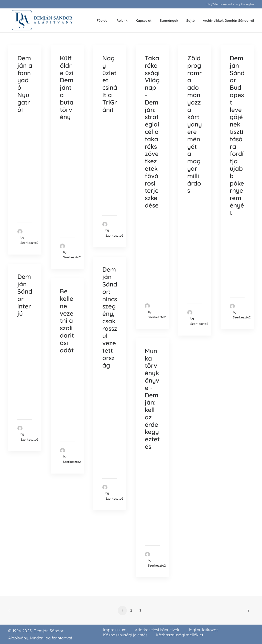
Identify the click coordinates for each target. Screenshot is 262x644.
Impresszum (115, 630)
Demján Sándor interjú (25, 295)
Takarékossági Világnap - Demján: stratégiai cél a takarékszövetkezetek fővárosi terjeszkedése (152, 132)
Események (169, 20)
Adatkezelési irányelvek (157, 630)
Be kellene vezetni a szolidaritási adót (67, 320)
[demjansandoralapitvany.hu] (42, 21)
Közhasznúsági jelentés (125, 635)
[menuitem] (230, 4)
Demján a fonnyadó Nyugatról (25, 84)
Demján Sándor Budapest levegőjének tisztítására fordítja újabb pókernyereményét (237, 135)
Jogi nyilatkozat (203, 630)
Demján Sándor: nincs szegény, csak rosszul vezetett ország (110, 317)
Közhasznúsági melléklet (179, 635)
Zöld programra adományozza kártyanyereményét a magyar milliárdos (195, 124)
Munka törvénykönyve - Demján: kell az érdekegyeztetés (152, 399)
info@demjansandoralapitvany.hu (230, 4)
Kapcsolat (144, 20)
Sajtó (190, 20)
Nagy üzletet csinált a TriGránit (110, 84)
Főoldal (102, 20)
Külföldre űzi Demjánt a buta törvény (67, 87)
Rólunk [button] (122, 20)
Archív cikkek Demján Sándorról (228, 20)
